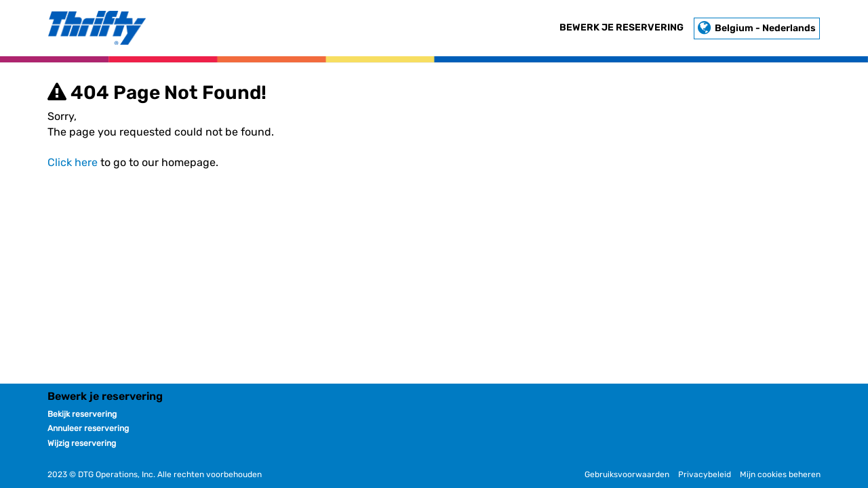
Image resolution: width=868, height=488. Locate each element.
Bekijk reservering (82, 414)
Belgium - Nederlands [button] (757, 28)
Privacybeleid (705, 474)
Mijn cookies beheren (780, 474)
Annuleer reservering (88, 428)
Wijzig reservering (82, 443)
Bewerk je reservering (622, 27)
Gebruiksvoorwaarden (627, 474)
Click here (73, 162)
